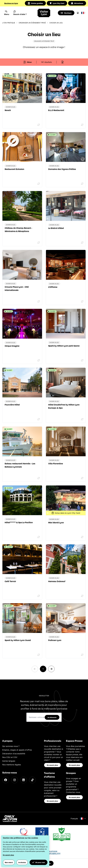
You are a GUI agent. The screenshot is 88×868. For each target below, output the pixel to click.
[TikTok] (32, 780)
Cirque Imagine (12, 346)
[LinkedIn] (23, 780)
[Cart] (78, 13)
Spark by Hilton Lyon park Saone (64, 346)
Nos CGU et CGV (10, 757)
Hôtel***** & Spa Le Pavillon (19, 522)
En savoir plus (52, 765)
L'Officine (53, 287)
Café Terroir (10, 581)
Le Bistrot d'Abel (56, 228)
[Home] (44, 13)
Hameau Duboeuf (57, 581)
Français (78, 819)
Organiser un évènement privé (32, 23)
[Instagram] (15, 780)
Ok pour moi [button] (38, 862)
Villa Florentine (56, 463)
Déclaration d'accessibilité (14, 754)
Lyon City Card (57, 3)
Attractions (77, 3)
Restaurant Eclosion (14, 169)
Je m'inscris (52, 717)
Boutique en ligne (11, 3)
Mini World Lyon (56, 522)
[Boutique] (66, 13)
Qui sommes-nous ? (11, 746)
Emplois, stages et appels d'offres (17, 750)
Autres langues (9, 761)
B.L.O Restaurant (56, 110)
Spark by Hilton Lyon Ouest (18, 640)
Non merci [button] (9, 862)
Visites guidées (35, 3)
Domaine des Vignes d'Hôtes (62, 169)
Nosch (8, 110)
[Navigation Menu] (7, 13)
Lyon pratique (9, 23)
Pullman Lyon (55, 640)
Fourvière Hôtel (12, 405)
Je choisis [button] (22, 862)
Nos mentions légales (12, 765)
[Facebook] (6, 780)
